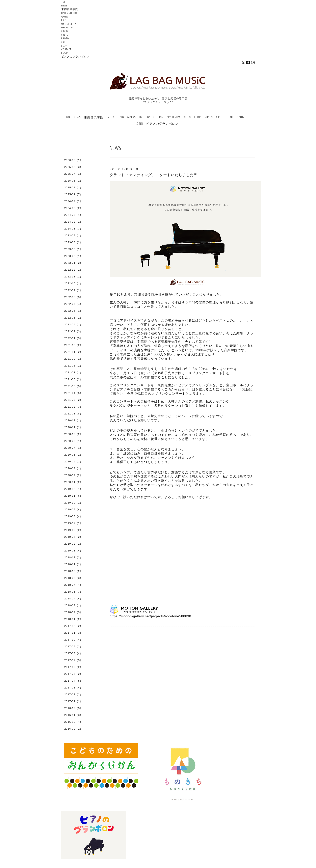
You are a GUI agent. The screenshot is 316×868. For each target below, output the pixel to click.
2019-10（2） (73, 503)
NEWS (64, 5)
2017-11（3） (73, 633)
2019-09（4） (73, 509)
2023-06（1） (73, 249)
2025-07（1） (73, 174)
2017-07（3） (73, 660)
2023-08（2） (73, 242)
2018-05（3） (73, 592)
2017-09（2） (73, 646)
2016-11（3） (73, 715)
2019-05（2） (73, 537)
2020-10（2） (73, 434)
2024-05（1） (73, 215)
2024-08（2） (73, 208)
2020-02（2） (73, 475)
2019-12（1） (73, 489)
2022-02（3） (73, 331)
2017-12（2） (73, 626)
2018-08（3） (73, 578)
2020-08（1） (73, 441)
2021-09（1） (73, 359)
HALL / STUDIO (69, 13)
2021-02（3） (73, 407)
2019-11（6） (73, 496)
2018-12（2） (73, 557)
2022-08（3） (73, 297)
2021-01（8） (73, 414)
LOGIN (65, 53)
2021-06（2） (73, 379)
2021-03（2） (73, 400)
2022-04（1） (73, 324)
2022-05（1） (73, 318)
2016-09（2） (73, 729)
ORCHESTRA (67, 27)
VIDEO (65, 31)
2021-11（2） (73, 352)
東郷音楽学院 (70, 9)
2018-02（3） (73, 612)
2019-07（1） (73, 523)
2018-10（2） (73, 571)
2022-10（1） (73, 283)
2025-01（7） (73, 194)
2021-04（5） (73, 393)
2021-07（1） (73, 372)
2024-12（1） (73, 201)
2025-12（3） (73, 167)
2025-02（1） (73, 187)
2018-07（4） (73, 585)
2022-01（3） (73, 338)
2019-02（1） (73, 544)
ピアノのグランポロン (75, 56)
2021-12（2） (73, 345)
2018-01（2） (73, 619)
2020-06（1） (73, 455)
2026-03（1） (73, 160)
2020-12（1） (73, 420)
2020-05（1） (73, 462)
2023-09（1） (73, 235)
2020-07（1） (73, 448)
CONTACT (66, 49)
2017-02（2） (73, 694)
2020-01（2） (73, 482)
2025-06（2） (73, 181)
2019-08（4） (73, 516)
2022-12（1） (73, 270)
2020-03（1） (73, 468)
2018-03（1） (73, 605)
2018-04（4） (73, 599)
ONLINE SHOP (69, 24)
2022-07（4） (73, 304)
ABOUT (65, 42)
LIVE (63, 20)
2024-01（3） (73, 229)
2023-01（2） (73, 263)
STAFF (64, 46)
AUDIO (65, 35)
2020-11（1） (73, 427)
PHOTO (65, 38)
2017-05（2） (73, 674)
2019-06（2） (73, 530)
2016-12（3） (73, 708)
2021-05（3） (73, 386)
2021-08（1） (73, 366)
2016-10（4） (73, 722)
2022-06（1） (73, 311)
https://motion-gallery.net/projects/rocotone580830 (150, 616)
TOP (63, 2)
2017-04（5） (73, 681)
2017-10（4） (73, 640)
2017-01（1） (73, 701)
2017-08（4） (73, 653)
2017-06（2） (73, 667)
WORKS (65, 17)
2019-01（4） (73, 551)
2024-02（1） (73, 222)
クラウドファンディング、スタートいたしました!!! (154, 175)
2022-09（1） (73, 290)
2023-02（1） (73, 256)
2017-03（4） (73, 688)
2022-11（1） (73, 277)
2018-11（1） (73, 564)
